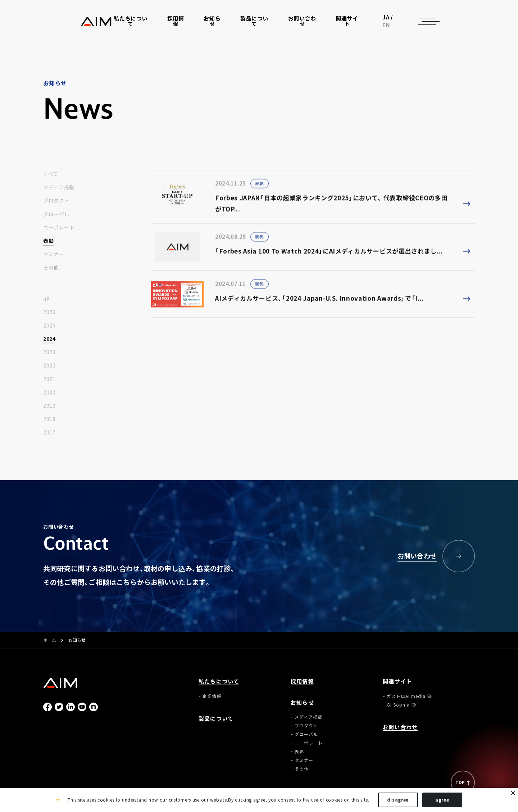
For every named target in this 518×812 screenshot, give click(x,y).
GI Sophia (398, 705)
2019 (49, 408)
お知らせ (302, 703)
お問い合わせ (304, 26)
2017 (49, 435)
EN (435, 25)
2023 (49, 355)
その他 (51, 270)
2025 (49, 328)
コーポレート (59, 230)
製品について (256, 26)
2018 (49, 421)
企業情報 (212, 696)
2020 (49, 394)
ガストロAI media (406, 696)
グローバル (56, 216)
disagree (398, 800)
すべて (51, 176)
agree (442, 800)
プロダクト (56, 203)
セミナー (54, 257)
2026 (49, 314)
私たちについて (219, 682)
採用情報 (177, 26)
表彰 (48, 243)
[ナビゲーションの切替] (464, 25)
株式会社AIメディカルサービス (60, 25)
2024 (49, 341)
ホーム (50, 640)
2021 (49, 381)
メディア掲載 (59, 190)
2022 (49, 368)
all (46, 301)
